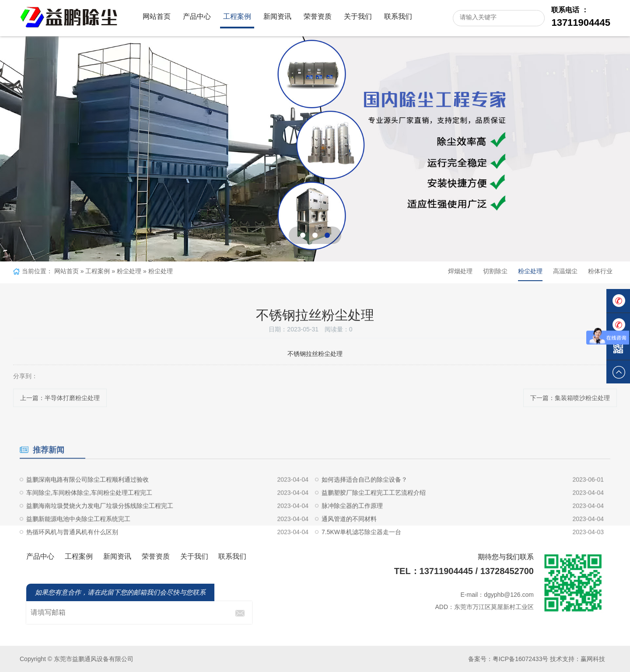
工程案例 (237, 16)
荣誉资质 (318, 16)
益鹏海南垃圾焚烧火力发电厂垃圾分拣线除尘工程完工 (100, 532)
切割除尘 (495, 271)
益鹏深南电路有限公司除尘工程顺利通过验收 (87, 505)
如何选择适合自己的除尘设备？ (364, 505)
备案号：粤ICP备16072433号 (508, 659)
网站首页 (157, 16)
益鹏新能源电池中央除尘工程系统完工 (78, 545)
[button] (303, 235)
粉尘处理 (129, 271)
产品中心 (197, 16)
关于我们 (358, 16)
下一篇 (570, 398)
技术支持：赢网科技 (577, 659)
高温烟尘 (565, 271)
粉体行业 (600, 271)
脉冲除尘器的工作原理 (352, 532)
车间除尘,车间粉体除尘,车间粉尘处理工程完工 (89, 519)
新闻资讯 (277, 16)
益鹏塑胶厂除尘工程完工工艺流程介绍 (374, 519)
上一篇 (60, 398)
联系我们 (398, 16)
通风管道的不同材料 (349, 545)
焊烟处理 (460, 271)
